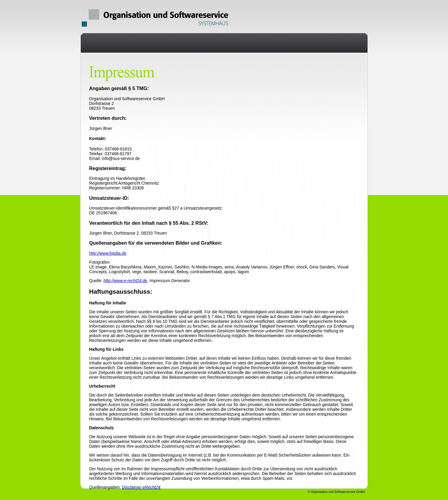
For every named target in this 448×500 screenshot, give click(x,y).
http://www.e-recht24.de (125, 281)
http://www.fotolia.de (108, 253)
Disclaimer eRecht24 (141, 487)
